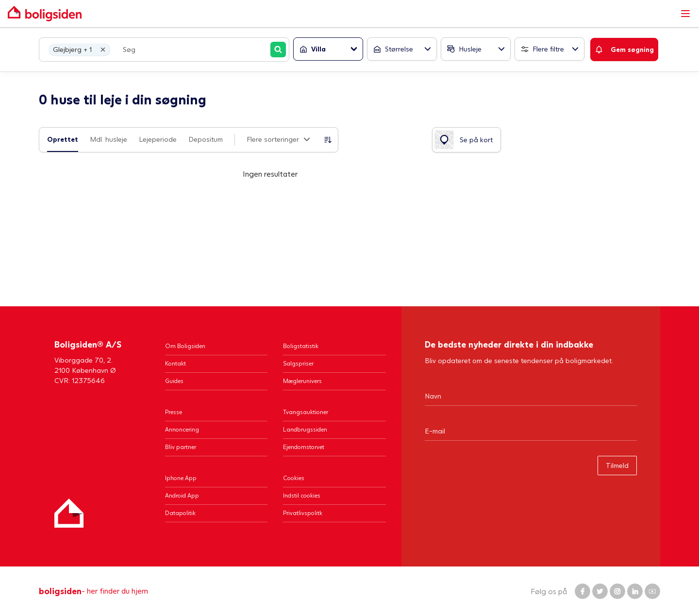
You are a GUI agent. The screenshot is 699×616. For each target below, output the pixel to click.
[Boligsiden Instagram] (617, 591)
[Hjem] (69, 513)
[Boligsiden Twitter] (600, 591)
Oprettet (63, 139)
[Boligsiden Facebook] (582, 591)
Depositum (206, 139)
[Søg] (278, 50)
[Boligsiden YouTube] (652, 591)
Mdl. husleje (108, 139)
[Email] (531, 431)
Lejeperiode (158, 139)
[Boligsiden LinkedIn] (635, 591)
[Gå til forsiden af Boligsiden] (340, 14)
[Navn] (531, 396)
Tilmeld (617, 465)
